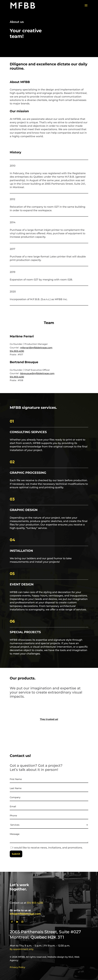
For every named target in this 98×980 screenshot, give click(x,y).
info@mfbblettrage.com (25, 914)
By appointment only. (22, 949)
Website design (56, 957)
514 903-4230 (35, 903)
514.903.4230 (17, 351)
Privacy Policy (17, 967)
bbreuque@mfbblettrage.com (37, 373)
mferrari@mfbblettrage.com (36, 348)
